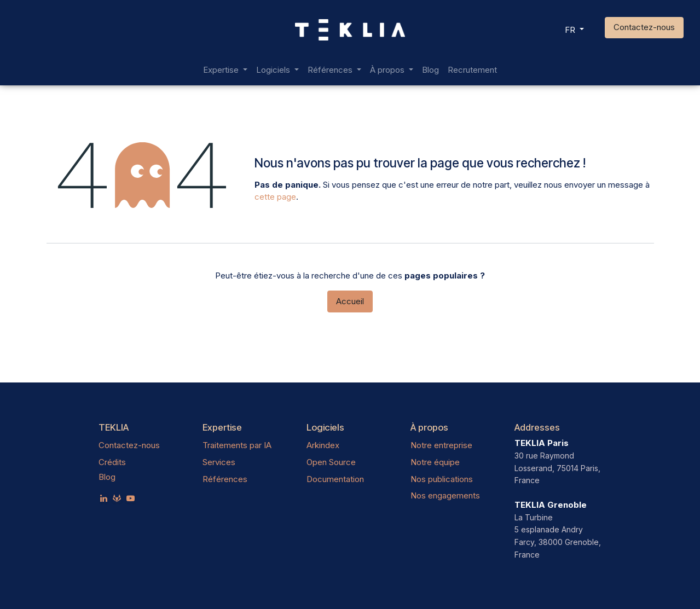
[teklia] (117, 498)
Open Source (331, 462)
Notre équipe (435, 462)
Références (225, 479)
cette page (275, 197)
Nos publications (442, 479)
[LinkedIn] (104, 498)
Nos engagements (445, 495)
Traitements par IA (237, 445)
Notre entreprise (441, 445)
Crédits (112, 462)
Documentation (335, 479)
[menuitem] (225, 70)
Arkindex (323, 445)
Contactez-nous (644, 27)
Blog (107, 477)
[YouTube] (131, 498)
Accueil (350, 301)
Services (219, 462)
